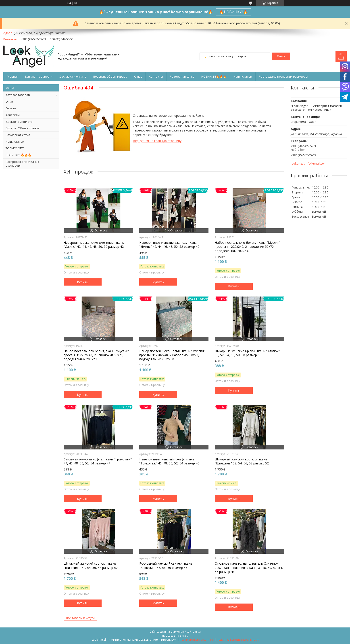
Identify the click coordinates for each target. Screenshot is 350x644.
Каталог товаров (37, 76)
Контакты (156, 76)
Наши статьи (243, 76)
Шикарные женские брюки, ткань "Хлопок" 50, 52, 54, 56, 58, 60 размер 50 (247, 353)
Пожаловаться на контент (197, 640)
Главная (12, 76)
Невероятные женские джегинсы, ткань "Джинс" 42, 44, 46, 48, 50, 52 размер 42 (94, 245)
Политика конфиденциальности (238, 640)
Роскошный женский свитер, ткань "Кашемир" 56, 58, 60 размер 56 (166, 566)
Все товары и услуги (80, 618)
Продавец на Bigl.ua (175, 636)
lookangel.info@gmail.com (309, 164)
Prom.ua (195, 632)
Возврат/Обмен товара (110, 76)
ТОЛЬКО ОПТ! (15, 148)
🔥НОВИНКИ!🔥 (233, 12)
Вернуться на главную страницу (157, 141)
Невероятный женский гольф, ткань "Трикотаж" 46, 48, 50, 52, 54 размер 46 (169, 461)
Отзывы (11, 108)
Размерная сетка (182, 76)
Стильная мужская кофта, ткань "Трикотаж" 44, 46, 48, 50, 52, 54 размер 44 (98, 461)
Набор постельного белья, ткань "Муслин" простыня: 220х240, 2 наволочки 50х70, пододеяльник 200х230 (248, 247)
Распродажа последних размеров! (283, 76)
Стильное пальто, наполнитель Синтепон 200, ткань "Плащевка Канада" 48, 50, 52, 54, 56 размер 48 (249, 568)
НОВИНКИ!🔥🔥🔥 (214, 76)
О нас (138, 76)
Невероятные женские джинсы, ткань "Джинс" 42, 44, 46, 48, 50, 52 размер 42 (169, 245)
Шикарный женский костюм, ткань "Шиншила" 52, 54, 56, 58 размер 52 (242, 461)
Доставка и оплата (73, 76)
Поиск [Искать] (281, 56)
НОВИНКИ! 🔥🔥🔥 (19, 155)
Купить (83, 282)
